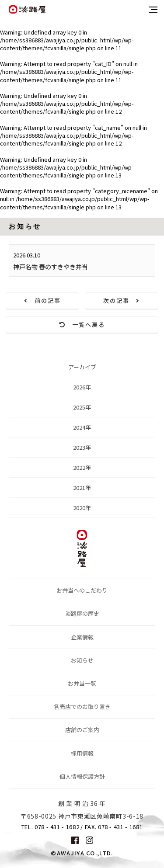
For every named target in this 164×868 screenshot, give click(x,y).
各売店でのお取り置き (82, 707)
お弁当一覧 (82, 683)
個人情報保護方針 (82, 776)
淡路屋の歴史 (82, 613)
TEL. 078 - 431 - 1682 (51, 827)
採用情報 (82, 753)
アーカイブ (82, 369)
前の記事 (42, 300)
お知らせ (82, 660)
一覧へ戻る (82, 325)
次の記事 (122, 300)
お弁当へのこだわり (82, 590)
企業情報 (82, 637)
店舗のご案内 (82, 730)
